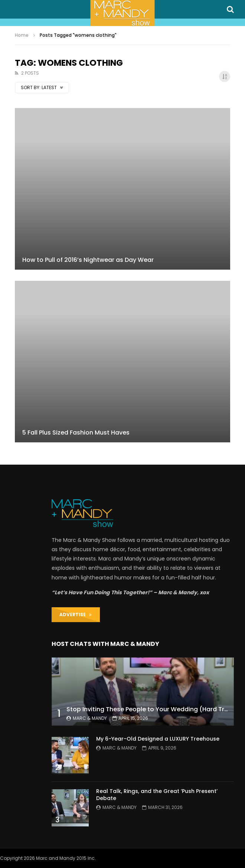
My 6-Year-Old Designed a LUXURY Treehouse (158, 739)
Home (22, 35)
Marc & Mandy (90, 718)
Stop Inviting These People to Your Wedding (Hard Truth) (152, 709)
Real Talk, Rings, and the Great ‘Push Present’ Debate (157, 795)
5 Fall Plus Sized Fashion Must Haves (76, 433)
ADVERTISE (76, 615)
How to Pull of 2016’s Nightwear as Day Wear (88, 260)
